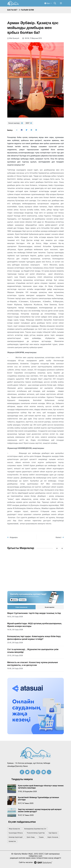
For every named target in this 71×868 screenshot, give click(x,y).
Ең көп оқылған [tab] (50, 607)
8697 (29, 123)
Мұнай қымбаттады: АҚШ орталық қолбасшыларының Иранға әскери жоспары (34, 625)
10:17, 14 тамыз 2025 (26, 803)
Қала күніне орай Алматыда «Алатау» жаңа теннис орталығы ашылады (41, 787)
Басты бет (12, 10)
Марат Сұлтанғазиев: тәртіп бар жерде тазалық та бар (34, 613)
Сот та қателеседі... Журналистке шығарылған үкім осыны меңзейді (33, 651)
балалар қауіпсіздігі (16, 837)
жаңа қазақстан (14, 829)
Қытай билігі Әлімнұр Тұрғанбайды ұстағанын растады (39, 798)
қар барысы (53, 833)
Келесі (60, 537)
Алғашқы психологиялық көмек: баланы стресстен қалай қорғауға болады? (50, 574)
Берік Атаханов (53, 837)
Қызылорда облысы (16, 833)
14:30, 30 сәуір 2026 (15, 630)
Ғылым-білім (27, 10)
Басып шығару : (16, 123)
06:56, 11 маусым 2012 (32, 38)
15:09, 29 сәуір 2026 (15, 668)
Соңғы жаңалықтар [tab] (21, 607)
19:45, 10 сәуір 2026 (15, 580)
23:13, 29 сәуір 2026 (15, 655)
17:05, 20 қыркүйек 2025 (27, 791)
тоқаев (41, 837)
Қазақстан (12, 841)
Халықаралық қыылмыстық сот (35, 829)
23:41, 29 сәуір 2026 (15, 643)
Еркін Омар (31, 837)
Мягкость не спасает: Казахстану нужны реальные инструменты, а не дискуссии (33, 664)
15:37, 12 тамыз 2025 (26, 815)
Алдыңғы (12, 537)
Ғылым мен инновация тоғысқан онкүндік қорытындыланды (19, 574)
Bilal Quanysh (13, 38)
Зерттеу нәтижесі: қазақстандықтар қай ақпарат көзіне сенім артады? (40, 810)
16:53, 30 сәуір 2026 (15, 617)
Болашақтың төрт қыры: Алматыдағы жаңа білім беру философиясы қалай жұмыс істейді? (34, 638)
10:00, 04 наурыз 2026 (46, 580)
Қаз (47, 3)
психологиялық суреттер (36, 833)
